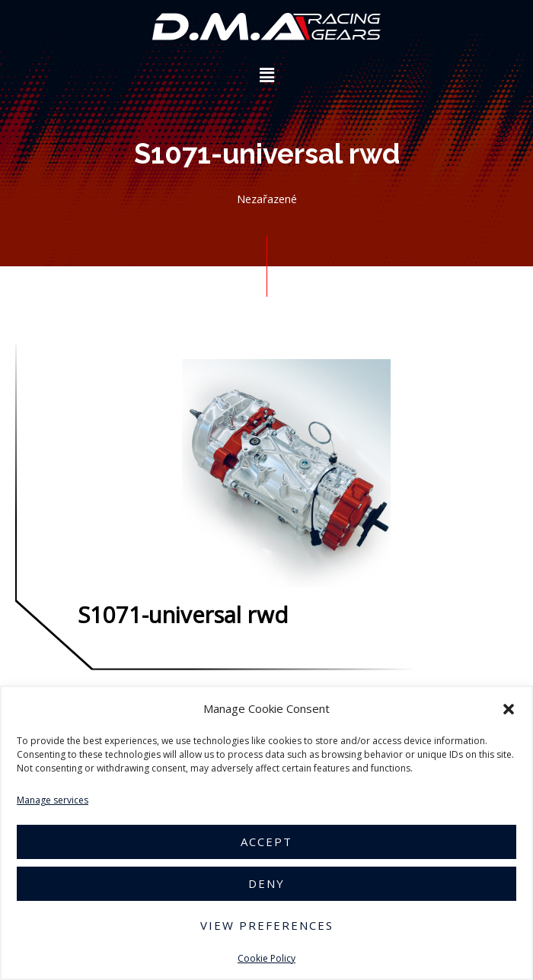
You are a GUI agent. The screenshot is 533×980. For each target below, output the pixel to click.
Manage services (53, 800)
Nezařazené (267, 199)
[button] (509, 709)
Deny (266, 883)
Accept (266, 842)
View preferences (267, 925)
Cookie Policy (266, 958)
